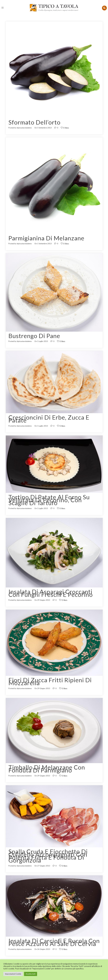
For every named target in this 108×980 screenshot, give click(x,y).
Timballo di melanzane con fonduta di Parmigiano (47, 765)
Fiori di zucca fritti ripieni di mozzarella (50, 678)
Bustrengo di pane (34, 335)
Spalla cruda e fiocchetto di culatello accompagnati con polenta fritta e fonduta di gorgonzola (48, 851)
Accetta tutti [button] (31, 974)
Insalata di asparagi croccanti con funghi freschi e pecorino (51, 591)
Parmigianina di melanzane (46, 238)
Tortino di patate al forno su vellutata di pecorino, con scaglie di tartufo (49, 498)
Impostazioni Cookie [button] (13, 974)
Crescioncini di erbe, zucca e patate (49, 418)
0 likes (65, 127)
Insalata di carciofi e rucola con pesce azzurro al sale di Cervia (54, 937)
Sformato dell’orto (34, 122)
